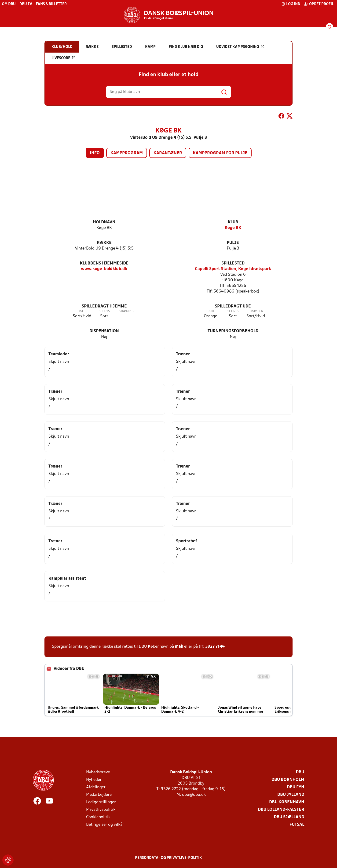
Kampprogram (127, 153)
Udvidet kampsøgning (240, 47)
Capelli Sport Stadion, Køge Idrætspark (233, 269)
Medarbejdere (99, 795)
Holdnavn (104, 222)
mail (179, 647)
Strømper (127, 311)
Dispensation (104, 331)
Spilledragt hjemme (104, 306)
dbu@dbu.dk (194, 795)
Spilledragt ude (233, 306)
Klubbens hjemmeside (104, 263)
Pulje (233, 243)
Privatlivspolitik (101, 810)
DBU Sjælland (289, 817)
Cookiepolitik (98, 817)
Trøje (82, 311)
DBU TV (26, 4)
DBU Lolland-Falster (281, 810)
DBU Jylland (291, 795)
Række (104, 243)
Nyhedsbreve (98, 772)
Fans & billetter (51, 4)
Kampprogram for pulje (220, 153)
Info (95, 153)
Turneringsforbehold (233, 331)
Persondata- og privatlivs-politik (168, 858)
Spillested (233, 263)
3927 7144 (215, 647)
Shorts (104, 311)
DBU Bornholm (288, 780)
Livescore (63, 58)
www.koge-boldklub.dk (104, 269)
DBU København (287, 802)
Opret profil (319, 4)
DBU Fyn (296, 787)
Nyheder (94, 780)
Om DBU (9, 4)
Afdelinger (96, 787)
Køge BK (233, 228)
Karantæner (168, 153)
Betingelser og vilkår (105, 825)
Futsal (297, 825)
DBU (300, 772)
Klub (233, 222)
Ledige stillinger (101, 802)
